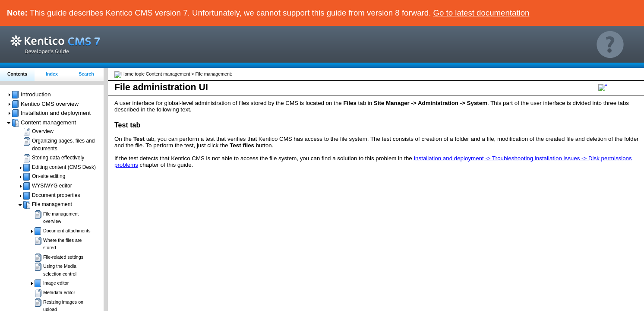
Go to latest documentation (481, 13)
